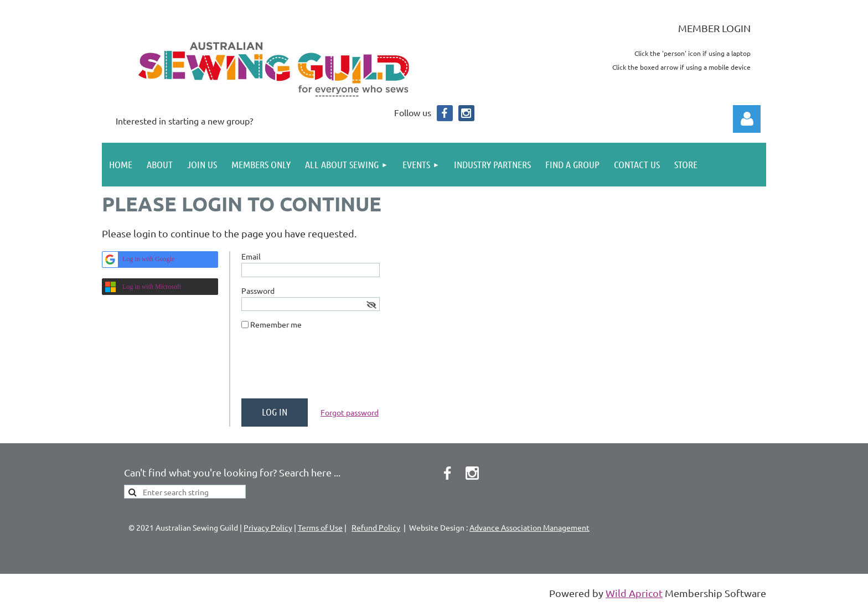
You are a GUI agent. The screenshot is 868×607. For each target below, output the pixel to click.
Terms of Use (320, 527)
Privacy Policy (268, 527)
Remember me (276, 324)
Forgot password (350, 412)
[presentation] (325, 369)
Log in (747, 119)
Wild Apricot (634, 593)
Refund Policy (376, 527)
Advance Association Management (529, 527)
